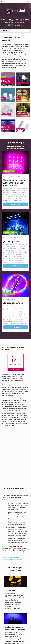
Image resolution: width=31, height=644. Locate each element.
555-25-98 (8, 21)
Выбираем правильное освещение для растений (15, 628)
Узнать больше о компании (10, 557)
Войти (3, 2)
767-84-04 (7, 19)
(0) (28, 2)
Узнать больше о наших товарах (12, 559)
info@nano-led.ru (9, 23)
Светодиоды (10, 590)
